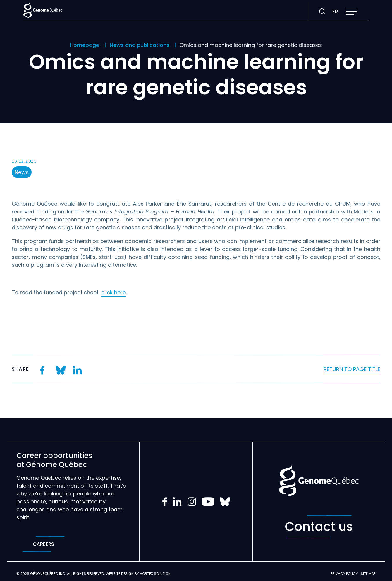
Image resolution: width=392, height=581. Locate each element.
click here (114, 292)
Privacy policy (344, 574)
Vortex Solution (155, 574)
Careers (43, 544)
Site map (368, 574)
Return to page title (352, 369)
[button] (352, 12)
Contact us (319, 527)
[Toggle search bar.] (322, 12)
